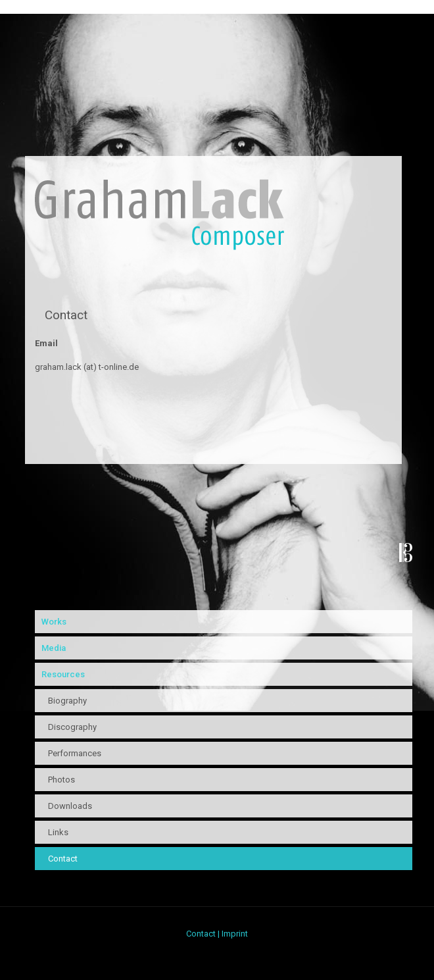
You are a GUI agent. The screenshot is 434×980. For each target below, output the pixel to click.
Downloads (70, 806)
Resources (63, 674)
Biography (67, 701)
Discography (72, 727)
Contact (63, 859)
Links (58, 832)
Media (54, 648)
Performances (75, 753)
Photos (61, 780)
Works (54, 622)
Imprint (235, 934)
